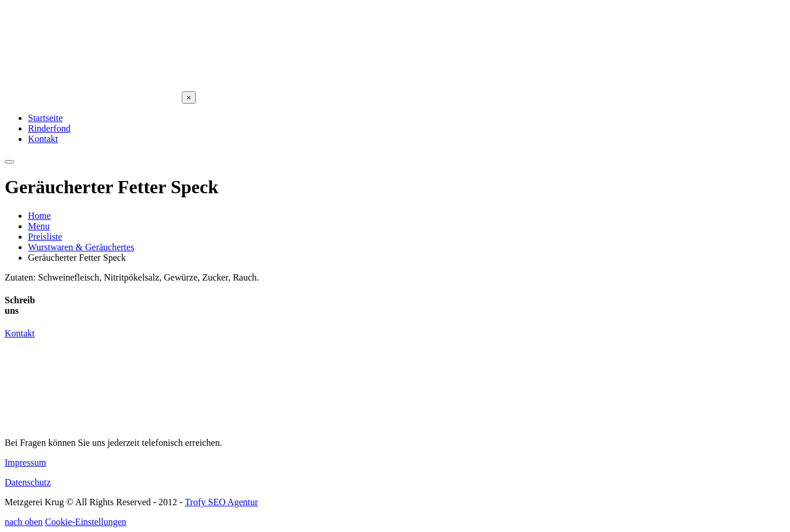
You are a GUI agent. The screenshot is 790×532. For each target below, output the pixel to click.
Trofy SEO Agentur (221, 502)
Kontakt (20, 333)
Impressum (25, 462)
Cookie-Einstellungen (86, 522)
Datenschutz (28, 482)
